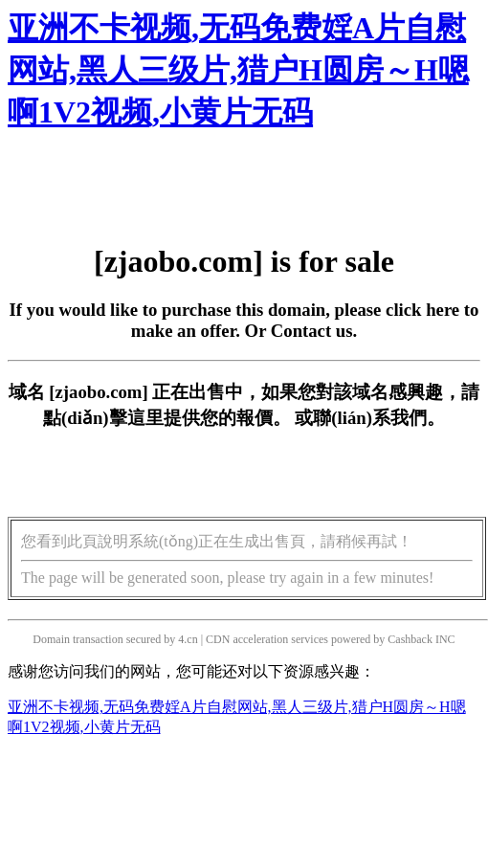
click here (422, 310)
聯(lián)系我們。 (379, 418)
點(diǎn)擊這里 (103, 418)
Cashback (410, 639)
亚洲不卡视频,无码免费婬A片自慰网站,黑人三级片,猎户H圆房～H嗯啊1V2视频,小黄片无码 (238, 70)
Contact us (312, 331)
